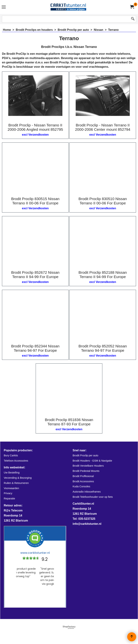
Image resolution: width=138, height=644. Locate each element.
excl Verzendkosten (35, 135)
